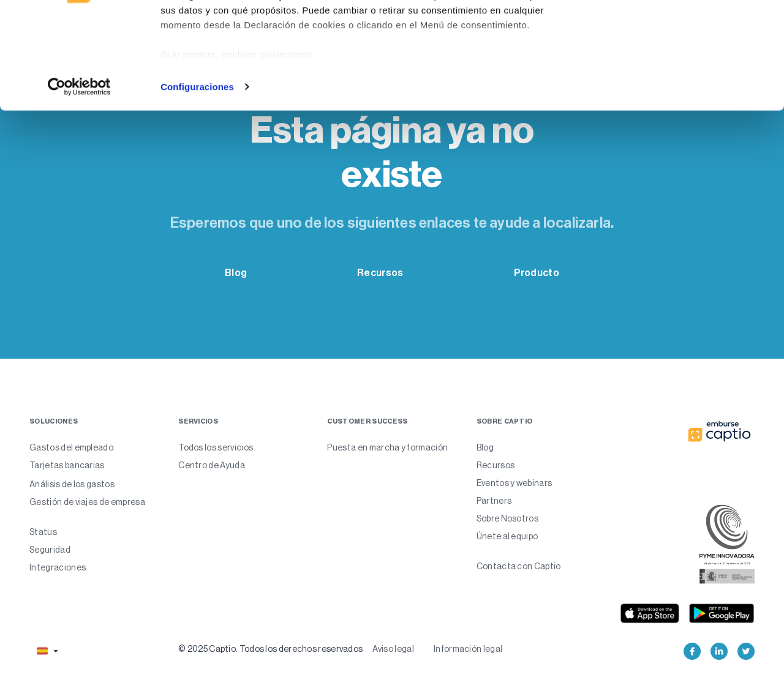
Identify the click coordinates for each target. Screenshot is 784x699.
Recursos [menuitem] (496, 465)
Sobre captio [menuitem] (505, 421)
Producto (537, 273)
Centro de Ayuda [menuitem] (212, 465)
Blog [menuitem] (485, 447)
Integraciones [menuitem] (58, 567)
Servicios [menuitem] (198, 421)
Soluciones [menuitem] (54, 421)
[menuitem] (94, 526)
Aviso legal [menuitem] (393, 649)
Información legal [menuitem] (468, 649)
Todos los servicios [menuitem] (216, 447)
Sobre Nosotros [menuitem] (507, 518)
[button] (46, 651)
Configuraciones (197, 180)
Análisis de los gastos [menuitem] (72, 484)
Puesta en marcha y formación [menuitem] (387, 447)
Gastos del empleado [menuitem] (71, 447)
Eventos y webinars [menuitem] (514, 483)
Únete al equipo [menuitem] (507, 536)
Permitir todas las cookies (682, 32)
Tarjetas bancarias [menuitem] (67, 465)
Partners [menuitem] (494, 501)
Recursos (380, 273)
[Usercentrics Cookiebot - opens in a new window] (79, 180)
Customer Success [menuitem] (367, 421)
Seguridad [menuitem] (50, 550)
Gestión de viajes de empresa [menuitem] (87, 502)
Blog (236, 273)
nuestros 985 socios (257, 44)
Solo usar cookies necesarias (682, 73)
